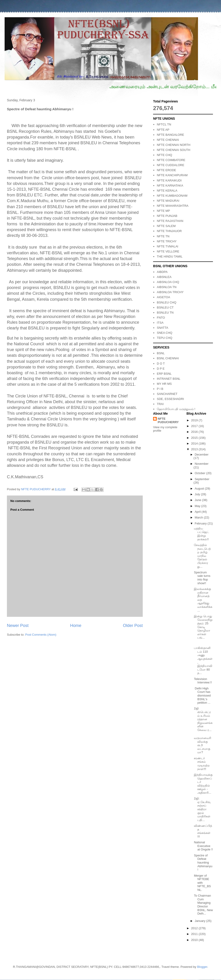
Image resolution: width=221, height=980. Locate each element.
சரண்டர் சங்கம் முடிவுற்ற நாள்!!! (202, 764)
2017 (195, 426)
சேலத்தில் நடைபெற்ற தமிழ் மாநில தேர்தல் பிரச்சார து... (202, 556)
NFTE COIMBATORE (171, 160)
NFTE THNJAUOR (169, 231)
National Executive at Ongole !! (203, 846)
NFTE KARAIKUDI (169, 180)
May (198, 506)
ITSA (160, 323)
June (198, 500)
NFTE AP (163, 130)
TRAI (160, 404)
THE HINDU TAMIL (170, 256)
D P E (161, 369)
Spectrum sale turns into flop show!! (202, 578)
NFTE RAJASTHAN (170, 221)
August (200, 489)
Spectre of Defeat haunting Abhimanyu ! (203, 862)
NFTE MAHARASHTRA (173, 206)
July (198, 494)
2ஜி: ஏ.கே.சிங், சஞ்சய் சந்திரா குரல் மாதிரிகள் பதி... (202, 809)
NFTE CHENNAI (168, 140)
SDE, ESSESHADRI (170, 399)
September (202, 479)
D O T (161, 364)
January (201, 921)
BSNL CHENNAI (168, 358)
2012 (195, 928)
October (201, 473)
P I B (160, 389)
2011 (195, 934)
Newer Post (18, 626)
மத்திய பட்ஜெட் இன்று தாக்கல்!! (201, 534)
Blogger (202, 967)
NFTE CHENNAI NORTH (174, 145)
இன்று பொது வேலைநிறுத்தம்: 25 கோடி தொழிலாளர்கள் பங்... (203, 627)
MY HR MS (164, 384)
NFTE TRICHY (167, 241)
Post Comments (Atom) (41, 635)
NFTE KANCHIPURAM (172, 175)
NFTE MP (163, 211)
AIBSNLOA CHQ (168, 282)
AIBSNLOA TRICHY (170, 292)
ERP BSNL (164, 374)
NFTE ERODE (166, 170)
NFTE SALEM (166, 226)
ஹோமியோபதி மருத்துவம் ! (176, 409)
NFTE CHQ (164, 155)
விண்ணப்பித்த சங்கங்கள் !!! (203, 831)
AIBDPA (162, 272)
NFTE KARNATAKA (170, 186)
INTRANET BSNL (169, 379)
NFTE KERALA (167, 191)
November (202, 464)
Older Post (133, 626)
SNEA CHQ (164, 333)
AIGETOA (163, 297)
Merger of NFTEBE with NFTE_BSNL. (202, 883)
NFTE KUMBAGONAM (172, 196)
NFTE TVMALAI (167, 246)
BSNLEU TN (165, 313)
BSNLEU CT (165, 307)
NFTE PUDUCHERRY (168, 420)
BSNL (161, 353)
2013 (195, 449)
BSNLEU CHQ (167, 302)
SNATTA (162, 328)
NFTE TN (163, 236)
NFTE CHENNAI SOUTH (173, 150)
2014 (195, 443)
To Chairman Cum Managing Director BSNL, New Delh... (203, 905)
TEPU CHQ (164, 338)
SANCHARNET (167, 394)
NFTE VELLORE (168, 251)
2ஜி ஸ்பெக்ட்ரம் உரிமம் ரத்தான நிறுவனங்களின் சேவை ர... (203, 719)
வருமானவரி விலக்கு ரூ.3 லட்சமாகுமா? (202, 745)
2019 (195, 420)
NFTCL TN (164, 124)
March (199, 517)
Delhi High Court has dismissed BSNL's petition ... (202, 695)
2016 (195, 432)
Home (76, 626)
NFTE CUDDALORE (170, 165)
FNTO (161, 318)
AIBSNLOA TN (167, 287)
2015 (195, 438)
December (202, 455)
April (198, 512)
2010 (195, 940)
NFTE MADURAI (168, 201)
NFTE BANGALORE (170, 135)
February (201, 523)
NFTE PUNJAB (167, 216)
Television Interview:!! (203, 681)
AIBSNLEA (164, 277)
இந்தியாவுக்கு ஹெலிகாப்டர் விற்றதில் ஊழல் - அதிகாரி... (203, 784)
